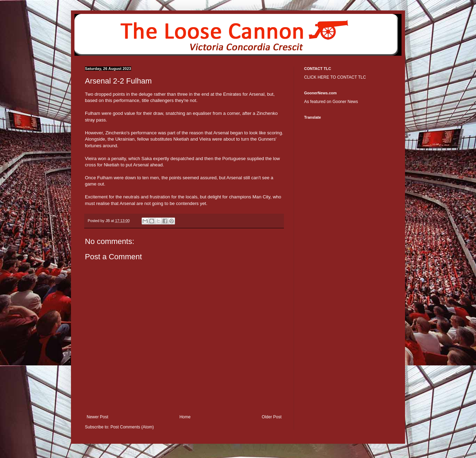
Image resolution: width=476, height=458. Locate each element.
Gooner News (345, 102)
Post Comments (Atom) (132, 427)
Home (185, 417)
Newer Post (97, 417)
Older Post (272, 417)
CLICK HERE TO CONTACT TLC (335, 77)
